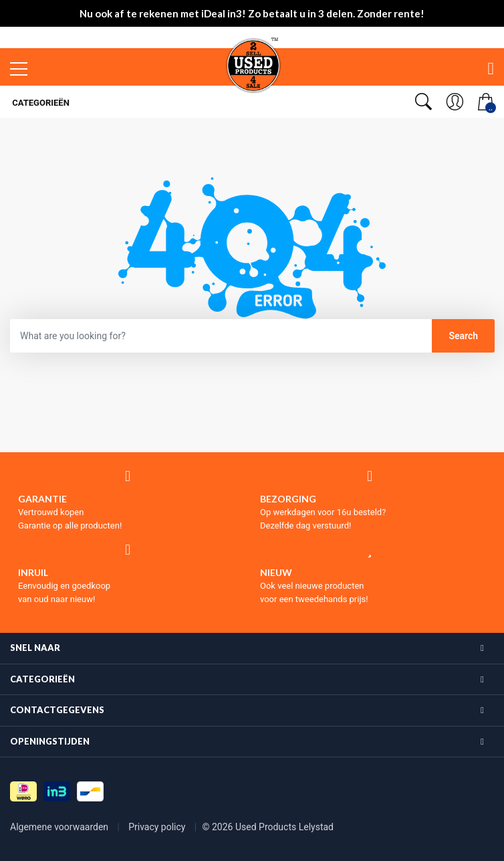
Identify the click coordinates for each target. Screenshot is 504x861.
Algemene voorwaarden (60, 827)
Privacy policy (158, 827)
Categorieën (40, 103)
